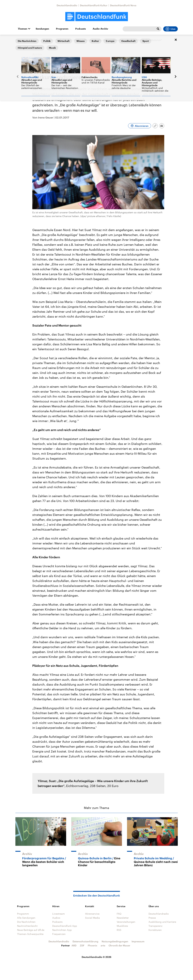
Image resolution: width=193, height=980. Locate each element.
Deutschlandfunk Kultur (94, 5)
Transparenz (155, 926)
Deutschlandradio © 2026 (96, 957)
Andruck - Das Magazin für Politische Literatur (55, 40)
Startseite (21, 40)
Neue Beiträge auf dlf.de (31, 930)
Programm (62, 29)
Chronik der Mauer (119, 945)
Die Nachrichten (26, 922)
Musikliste (122, 926)
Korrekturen (155, 930)
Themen (22, 29)
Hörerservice (92, 914)
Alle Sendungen (26, 918)
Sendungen (42, 29)
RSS (119, 930)
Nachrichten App (62, 930)
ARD (74, 945)
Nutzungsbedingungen (115, 941)
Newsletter (123, 918)
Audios (56, 918)
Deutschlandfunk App (65, 926)
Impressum (138, 941)
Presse (152, 918)
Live (171, 29)
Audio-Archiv (100, 29)
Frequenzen (59, 934)
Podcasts (81, 29)
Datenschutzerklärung (85, 941)
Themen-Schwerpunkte (30, 934)
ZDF (82, 945)
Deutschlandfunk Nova (123, 5)
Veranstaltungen (126, 922)
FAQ (119, 914)
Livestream (59, 914)
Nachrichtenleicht (27, 926)
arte (103, 945)
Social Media (92, 918)
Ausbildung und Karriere (162, 922)
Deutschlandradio (67, 5)
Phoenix (93, 945)
